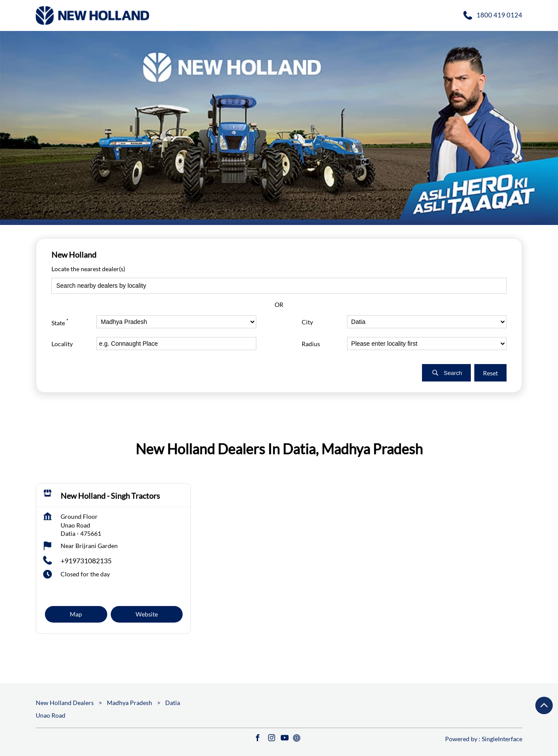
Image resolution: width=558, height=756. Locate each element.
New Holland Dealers (65, 703)
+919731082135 (86, 560)
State (60, 322)
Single (502, 739)
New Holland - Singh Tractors (110, 496)
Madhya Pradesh (129, 703)
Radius (311, 343)
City (307, 322)
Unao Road (51, 715)
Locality (62, 343)
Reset (490, 373)
